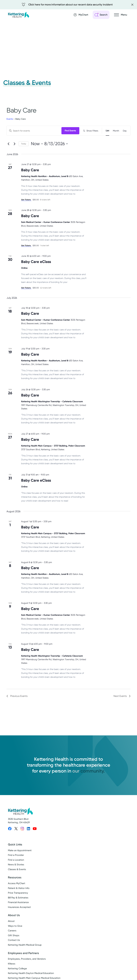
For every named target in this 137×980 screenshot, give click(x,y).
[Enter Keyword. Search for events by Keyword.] (34, 131)
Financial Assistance (18, 912)
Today (24, 154)
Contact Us (14, 950)
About (11, 931)
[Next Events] (14, 154)
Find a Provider (16, 865)
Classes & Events (17, 879)
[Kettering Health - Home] (19, 15)
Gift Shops (14, 945)
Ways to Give (15, 936)
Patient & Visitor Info (19, 898)
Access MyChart (17, 893)
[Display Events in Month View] (116, 131)
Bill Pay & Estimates (18, 908)
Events (10, 119)
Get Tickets (26, 210)
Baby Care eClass (36, 272)
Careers (12, 941)
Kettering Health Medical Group (25, 955)
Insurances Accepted (19, 917)
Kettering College (17, 978)
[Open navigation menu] (121, 15)
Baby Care (30, 180)
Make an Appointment (20, 860)
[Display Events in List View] (107, 131)
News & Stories (16, 874)
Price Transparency (18, 903)
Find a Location (16, 870)
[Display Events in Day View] (125, 131)
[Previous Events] (8, 154)
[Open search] (101, 15)
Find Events (71, 131)
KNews (12, 974)
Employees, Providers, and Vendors (27, 969)
